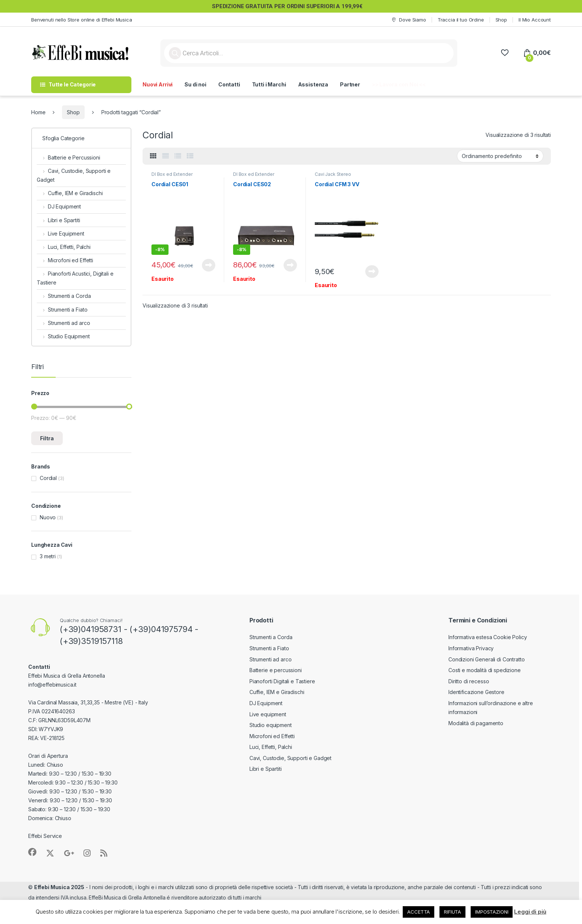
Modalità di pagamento (476, 723)
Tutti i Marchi (269, 84)
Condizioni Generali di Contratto (487, 659)
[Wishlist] (505, 53)
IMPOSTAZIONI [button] (492, 912)
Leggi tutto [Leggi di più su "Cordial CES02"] (290, 265)
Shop (501, 20)
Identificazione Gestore (476, 692)
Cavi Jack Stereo (333, 174)
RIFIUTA (452, 912)
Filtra (47, 438)
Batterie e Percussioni (68, 157)
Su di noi (195, 84)
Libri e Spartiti (58, 220)
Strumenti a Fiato (62, 310)
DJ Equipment (59, 206)
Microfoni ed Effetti (65, 260)
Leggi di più (530, 912)
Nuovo (48, 517)
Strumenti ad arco (63, 323)
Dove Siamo (408, 20)
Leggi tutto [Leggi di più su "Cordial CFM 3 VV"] (372, 272)
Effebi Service (45, 836)
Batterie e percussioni (276, 670)
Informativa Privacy (471, 648)
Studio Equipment (63, 336)
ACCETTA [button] (418, 912)
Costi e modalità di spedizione (485, 670)
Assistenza (313, 84)
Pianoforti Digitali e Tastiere (282, 681)
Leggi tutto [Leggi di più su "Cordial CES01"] (209, 265)
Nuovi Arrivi (158, 84)
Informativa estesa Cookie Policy (488, 637)
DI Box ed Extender (172, 174)
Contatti (229, 84)
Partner (350, 84)
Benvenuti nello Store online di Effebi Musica (82, 20)
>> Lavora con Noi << (399, 84)
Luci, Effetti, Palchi (64, 247)
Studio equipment (271, 725)
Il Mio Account (535, 20)
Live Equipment (61, 234)
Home (38, 112)
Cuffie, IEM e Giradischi (70, 193)
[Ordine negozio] (500, 156)
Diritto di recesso (469, 681)
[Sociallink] (32, 852)
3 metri (48, 556)
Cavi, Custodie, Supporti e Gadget (74, 175)
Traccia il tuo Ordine (461, 20)
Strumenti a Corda (64, 296)
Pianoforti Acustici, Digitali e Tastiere (75, 278)
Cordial (48, 478)
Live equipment (268, 714)
